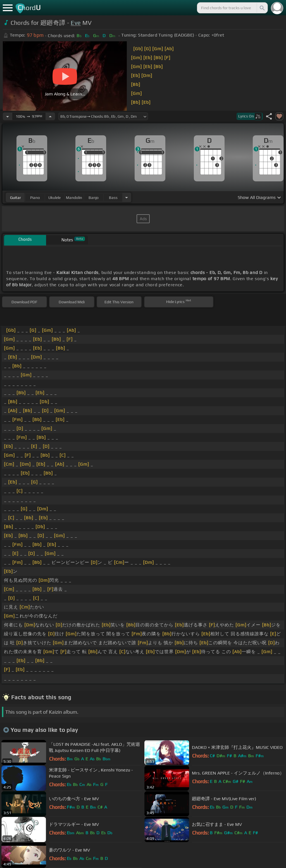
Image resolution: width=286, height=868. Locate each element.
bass (113, 198)
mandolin (74, 198)
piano (35, 198)
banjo (94, 198)
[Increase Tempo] (50, 116)
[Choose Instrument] (127, 197)
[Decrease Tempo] (8, 116)
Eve (76, 23)
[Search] (262, 8)
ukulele (54, 198)
